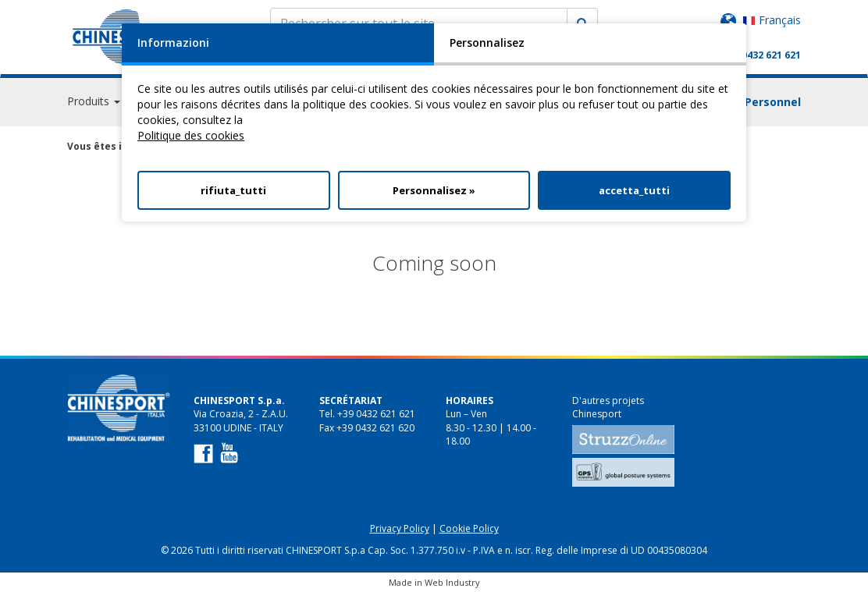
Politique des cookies (191, 135)
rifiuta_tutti (233, 190)
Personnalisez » (434, 190)
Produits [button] (94, 101)
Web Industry (452, 582)
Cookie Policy (469, 528)
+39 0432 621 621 (761, 55)
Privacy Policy (400, 528)
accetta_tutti (634, 190)
